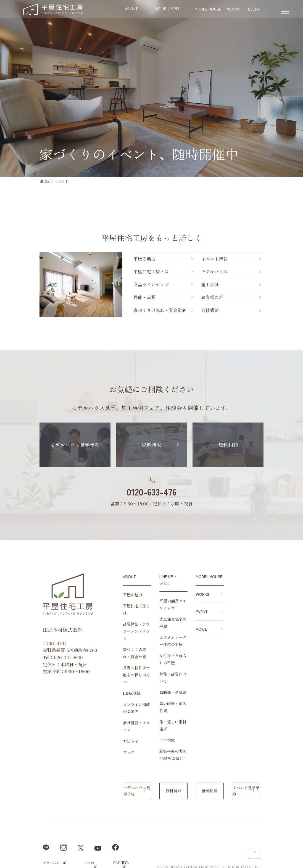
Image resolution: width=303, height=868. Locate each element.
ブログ (102, 724)
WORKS (203, 594)
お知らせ (104, 713)
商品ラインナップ (116, 284)
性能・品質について (164, 661)
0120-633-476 (152, 492)
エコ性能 (154, 706)
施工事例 (211, 284)
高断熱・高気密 (160, 672)
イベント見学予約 (266, 756)
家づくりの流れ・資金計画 (125, 310)
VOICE (201, 629)
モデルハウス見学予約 (51, 445)
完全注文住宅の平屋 (164, 613)
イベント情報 (216, 259)
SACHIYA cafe (111, 828)
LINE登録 (106, 672)
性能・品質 (109, 297)
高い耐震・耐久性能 (164, 683)
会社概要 (211, 310)
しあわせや (75, 828)
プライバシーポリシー (33, 828)
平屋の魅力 (109, 259)
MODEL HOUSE (209, 576)
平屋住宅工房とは (116, 271)
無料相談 (252, 445)
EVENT (202, 612)
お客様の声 (214, 297)
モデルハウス (216, 271)
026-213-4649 (42, 657)
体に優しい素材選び (164, 694)
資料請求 (151, 445)
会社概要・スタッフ (114, 701)
